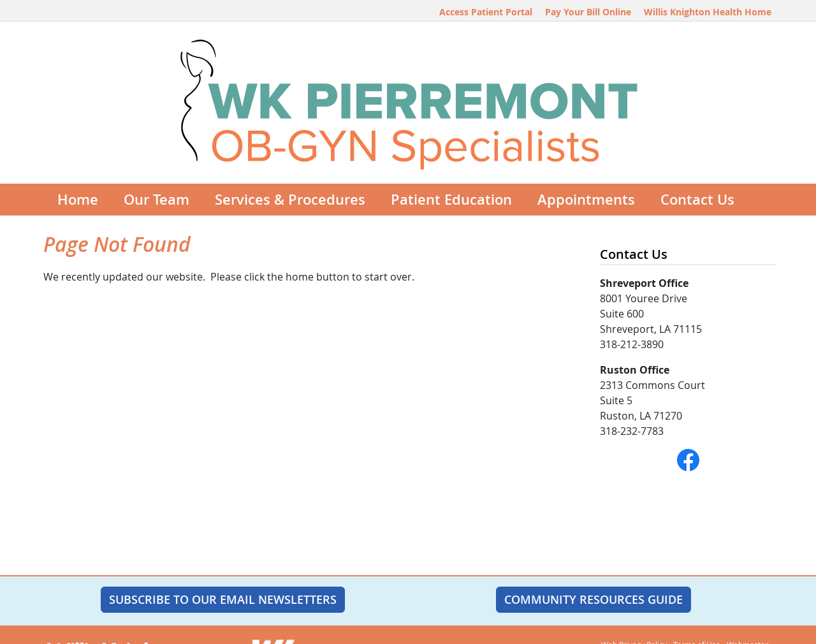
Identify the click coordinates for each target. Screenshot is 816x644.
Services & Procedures (290, 200)
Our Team (157, 200)
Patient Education (451, 200)
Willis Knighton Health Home (708, 12)
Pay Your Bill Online (588, 12)
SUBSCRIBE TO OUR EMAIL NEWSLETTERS (223, 599)
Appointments (586, 200)
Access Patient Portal (486, 12)
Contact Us (697, 200)
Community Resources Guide (594, 599)
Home (78, 200)
